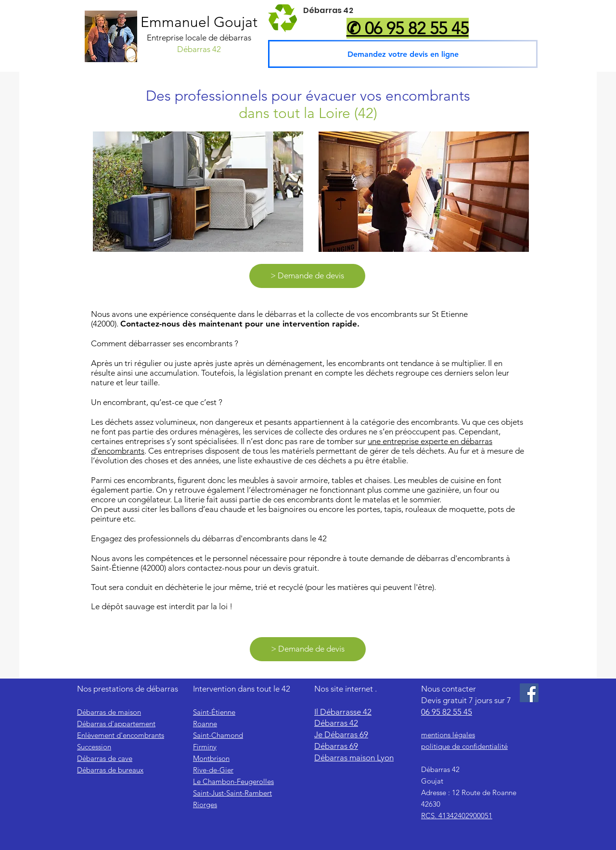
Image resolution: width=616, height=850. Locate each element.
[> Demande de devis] (307, 276)
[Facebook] (529, 693)
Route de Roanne (488, 792)
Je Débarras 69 (341, 734)
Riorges (205, 804)
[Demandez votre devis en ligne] (403, 54)
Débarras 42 (336, 723)
